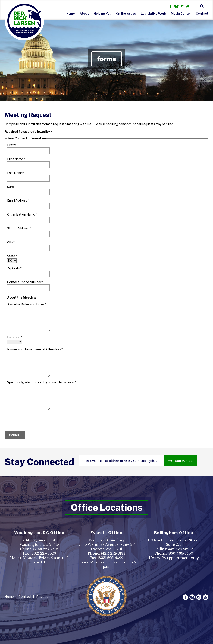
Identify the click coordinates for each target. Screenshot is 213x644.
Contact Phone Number (25, 282)
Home (71, 14)
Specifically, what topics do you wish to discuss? (42, 382)
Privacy (42, 597)
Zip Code (14, 268)
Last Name (16, 173)
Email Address (18, 201)
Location (15, 337)
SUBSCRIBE (180, 461)
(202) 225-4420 (43, 553)
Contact (202, 14)
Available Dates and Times (27, 304)
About (84, 14)
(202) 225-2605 (46, 549)
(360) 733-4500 (180, 553)
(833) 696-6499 (110, 558)
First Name (16, 159)
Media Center (181, 14)
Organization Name (22, 215)
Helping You (102, 14)
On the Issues (126, 14)
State (12, 256)
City (11, 242)
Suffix (11, 187)
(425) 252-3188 (113, 553)
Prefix (12, 145)
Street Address (19, 228)
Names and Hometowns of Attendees (35, 349)
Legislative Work (153, 14)
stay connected (39, 462)
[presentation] (33, 422)
